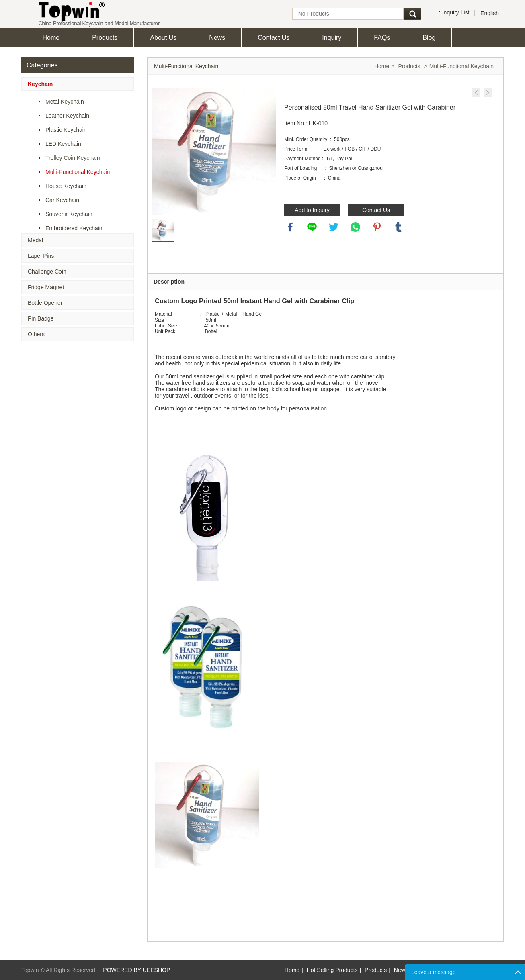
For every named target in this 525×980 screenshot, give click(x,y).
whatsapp (355, 227)
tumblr (398, 227)
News (217, 38)
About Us (163, 38)
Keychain (40, 84)
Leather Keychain (67, 116)
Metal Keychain (65, 102)
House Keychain (66, 186)
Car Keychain (62, 200)
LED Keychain (63, 144)
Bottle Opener (45, 303)
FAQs (382, 38)
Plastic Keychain (66, 130)
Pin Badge (41, 318)
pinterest (377, 227)
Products (105, 38)
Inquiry (332, 38)
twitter (334, 227)
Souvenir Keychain (69, 214)
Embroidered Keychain (74, 228)
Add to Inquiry (312, 210)
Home (51, 38)
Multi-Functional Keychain (78, 172)
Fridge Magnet (46, 287)
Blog (429, 38)
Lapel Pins (41, 256)
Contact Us (274, 38)
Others (36, 334)
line (312, 227)
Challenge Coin (47, 272)
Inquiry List (456, 12)
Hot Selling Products (332, 970)
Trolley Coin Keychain (73, 158)
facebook (290, 227)
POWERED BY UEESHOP (136, 970)
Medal (35, 240)
